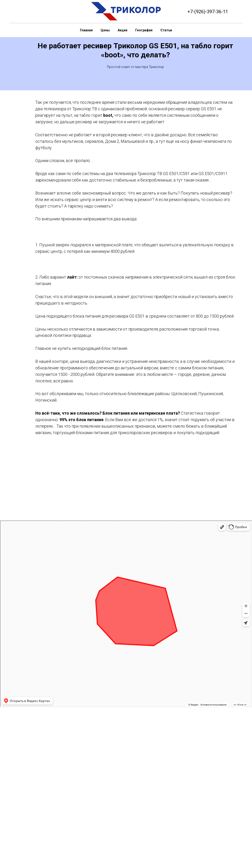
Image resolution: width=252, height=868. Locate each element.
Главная (86, 30)
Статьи (166, 30)
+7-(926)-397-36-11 (208, 12)
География (144, 30)
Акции (123, 30)
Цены (105, 30)
